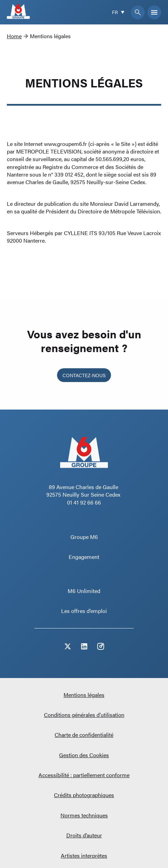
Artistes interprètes (84, 855)
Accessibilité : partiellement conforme (84, 775)
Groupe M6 (84, 537)
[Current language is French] (119, 12)
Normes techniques (84, 815)
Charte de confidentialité (84, 735)
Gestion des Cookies (84, 755)
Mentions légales (84, 695)
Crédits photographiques (84, 795)
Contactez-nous (84, 375)
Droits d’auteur (84, 835)
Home (14, 36)
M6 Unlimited (84, 591)
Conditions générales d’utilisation (84, 715)
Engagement (84, 557)
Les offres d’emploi (84, 611)
